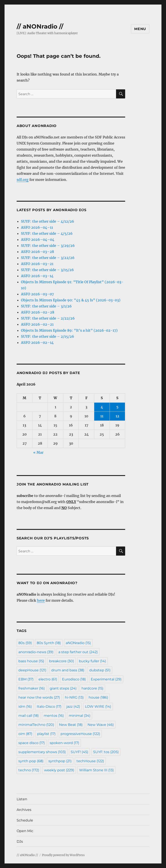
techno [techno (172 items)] (29, 770)
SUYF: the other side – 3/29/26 (48, 246)
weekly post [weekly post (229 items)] (59, 770)
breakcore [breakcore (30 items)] (61, 661)
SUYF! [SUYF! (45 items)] (79, 752)
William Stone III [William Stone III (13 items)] (96, 770)
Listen (22, 799)
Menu (140, 29)
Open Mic (25, 831)
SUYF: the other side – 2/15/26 (48, 336)
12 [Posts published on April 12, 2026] (117, 416)
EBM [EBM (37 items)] (26, 679)
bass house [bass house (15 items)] (31, 661)
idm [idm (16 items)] (25, 706)
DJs (20, 841)
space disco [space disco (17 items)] (32, 743)
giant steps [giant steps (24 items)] (63, 688)
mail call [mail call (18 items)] (29, 716)
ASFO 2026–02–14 (37, 342)
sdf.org (23, 180)
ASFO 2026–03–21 (37, 264)
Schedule (25, 820)
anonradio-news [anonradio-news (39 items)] (36, 652)
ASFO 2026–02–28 (38, 312)
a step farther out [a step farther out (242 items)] (78, 652)
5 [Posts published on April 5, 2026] (117, 407)
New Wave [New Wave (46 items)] (101, 725)
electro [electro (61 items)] (48, 679)
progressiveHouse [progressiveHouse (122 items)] (80, 734)
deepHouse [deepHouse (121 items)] (32, 670)
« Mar (38, 452)
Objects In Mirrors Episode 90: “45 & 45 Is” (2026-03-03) (71, 300)
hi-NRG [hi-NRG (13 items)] (74, 697)
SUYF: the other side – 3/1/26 (46, 306)
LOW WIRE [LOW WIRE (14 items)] (98, 706)
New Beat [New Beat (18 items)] (71, 725)
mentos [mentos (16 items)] (54, 716)
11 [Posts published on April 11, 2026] (102, 416)
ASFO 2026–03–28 (38, 252)
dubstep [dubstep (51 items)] (100, 670)
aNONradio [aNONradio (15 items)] (78, 643)
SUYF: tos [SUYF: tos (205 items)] (106, 752)
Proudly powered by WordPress (63, 855)
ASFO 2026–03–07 (37, 294)
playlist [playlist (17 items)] (46, 734)
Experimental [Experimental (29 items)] (106, 679)
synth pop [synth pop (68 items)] (31, 761)
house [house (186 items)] (98, 697)
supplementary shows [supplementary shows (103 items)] (42, 752)
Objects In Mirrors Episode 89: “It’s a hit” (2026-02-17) (69, 330)
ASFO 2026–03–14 (37, 276)
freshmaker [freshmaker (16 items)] (32, 688)
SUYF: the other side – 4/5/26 (47, 233)
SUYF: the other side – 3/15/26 (47, 270)
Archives (24, 810)
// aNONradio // (40, 26)
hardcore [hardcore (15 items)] (92, 688)
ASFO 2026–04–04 (38, 240)
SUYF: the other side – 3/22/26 (48, 258)
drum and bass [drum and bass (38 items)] (68, 670)
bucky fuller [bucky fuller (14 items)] (92, 661)
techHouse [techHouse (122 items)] (90, 761)
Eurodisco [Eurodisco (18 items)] (74, 679)
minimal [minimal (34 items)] (80, 716)
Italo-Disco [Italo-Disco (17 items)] (49, 706)
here (41, 600)
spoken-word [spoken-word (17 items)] (64, 743)
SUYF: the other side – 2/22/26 (48, 318)
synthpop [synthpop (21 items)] (60, 761)
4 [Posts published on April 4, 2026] (102, 407)
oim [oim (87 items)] (25, 734)
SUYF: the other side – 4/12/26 (48, 221)
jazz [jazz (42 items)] (73, 706)
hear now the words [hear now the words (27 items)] (39, 697)
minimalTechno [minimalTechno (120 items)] (36, 725)
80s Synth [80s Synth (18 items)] (49, 643)
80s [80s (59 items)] (25, 643)
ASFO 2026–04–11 (37, 227)
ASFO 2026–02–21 (37, 324)
